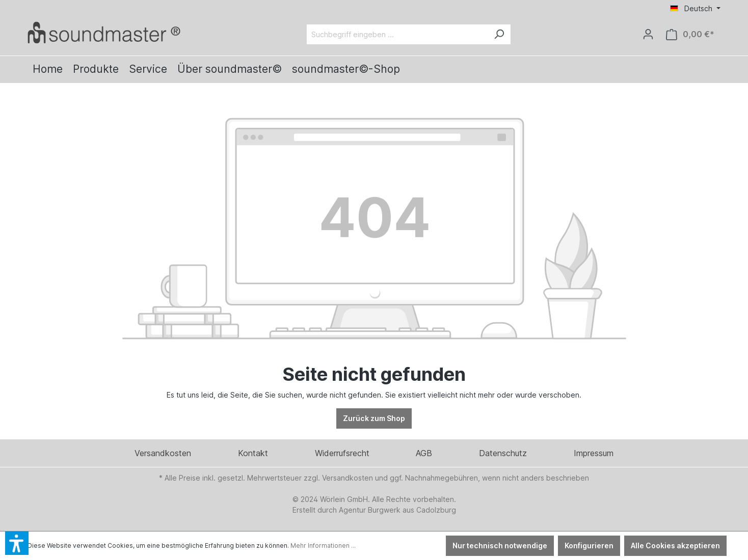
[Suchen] (499, 34)
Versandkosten (163, 453)
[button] (17, 543)
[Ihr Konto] (648, 34)
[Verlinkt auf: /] (104, 32)
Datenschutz (503, 453)
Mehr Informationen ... (323, 545)
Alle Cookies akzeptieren (675, 545)
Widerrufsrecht (342, 453)
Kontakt (253, 453)
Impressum (594, 453)
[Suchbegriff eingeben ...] (397, 34)
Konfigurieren (589, 545)
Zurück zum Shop (374, 418)
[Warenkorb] (690, 34)
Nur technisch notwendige (500, 545)
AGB (424, 453)
